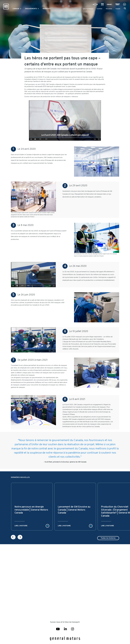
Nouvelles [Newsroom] (109, 9)
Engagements (31, 9)
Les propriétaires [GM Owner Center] (88, 9)
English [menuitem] (118, 9)
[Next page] (13, 537)
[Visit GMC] (109, 4)
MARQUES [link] (47, 9)
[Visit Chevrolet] (95, 4)
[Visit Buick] (102, 4)
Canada (16, 9)
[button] (125, 8)
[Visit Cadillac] (118, 4)
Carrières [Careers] (99, 9)
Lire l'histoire (21, 526)
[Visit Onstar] (125, 4)
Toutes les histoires (108, 538)
